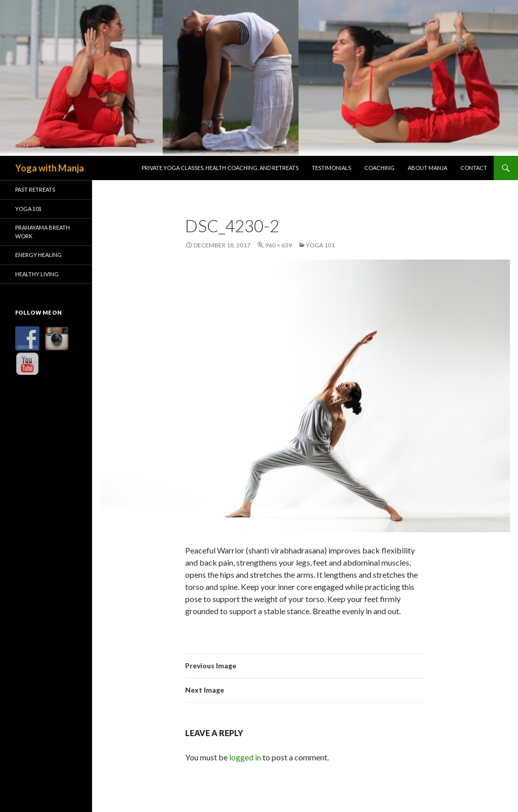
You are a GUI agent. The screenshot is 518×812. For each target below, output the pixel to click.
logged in (245, 757)
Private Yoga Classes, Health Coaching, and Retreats (220, 168)
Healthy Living (37, 274)
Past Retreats (35, 189)
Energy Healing (38, 255)
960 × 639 (278, 245)
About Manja (427, 168)
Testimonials (331, 168)
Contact (474, 168)
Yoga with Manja (50, 168)
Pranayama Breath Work (42, 232)
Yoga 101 (320, 245)
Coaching (379, 168)
